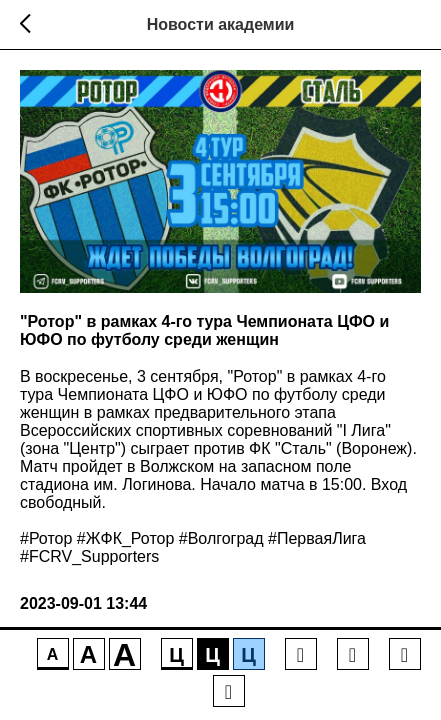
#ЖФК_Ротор (126, 538)
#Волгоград (221, 538)
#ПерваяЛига (317, 538)
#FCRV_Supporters (89, 556)
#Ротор (46, 538)
